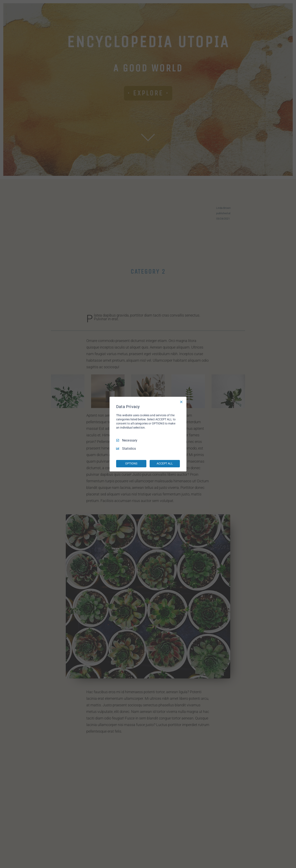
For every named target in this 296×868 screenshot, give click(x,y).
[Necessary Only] (181, 402)
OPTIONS (131, 463)
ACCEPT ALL (165, 463)
